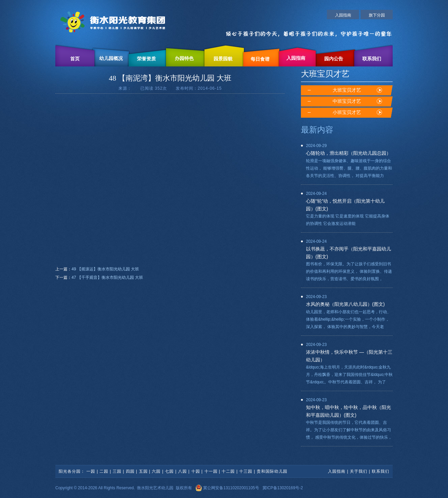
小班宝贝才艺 (347, 112)
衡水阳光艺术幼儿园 (155, 488)
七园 (169, 471)
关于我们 (359, 471)
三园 (117, 471)
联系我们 (372, 59)
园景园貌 (223, 59)
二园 (104, 471)
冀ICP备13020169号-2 (283, 488)
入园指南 (343, 15)
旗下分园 (377, 15)
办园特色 (184, 58)
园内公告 (334, 59)
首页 (75, 59)
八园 (183, 471)
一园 (91, 471)
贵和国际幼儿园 (272, 471)
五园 (143, 471)
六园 (156, 471)
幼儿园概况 (111, 58)
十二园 (228, 471)
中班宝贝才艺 (347, 101)
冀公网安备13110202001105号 (227, 488)
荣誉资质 (146, 59)
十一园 (211, 471)
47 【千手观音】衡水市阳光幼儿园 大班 (107, 277)
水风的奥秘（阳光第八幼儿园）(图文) (345, 304)
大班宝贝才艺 (347, 90)
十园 (196, 471)
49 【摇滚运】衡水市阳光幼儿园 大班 (105, 269)
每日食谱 (260, 59)
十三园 (246, 471)
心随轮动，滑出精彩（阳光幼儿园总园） (348, 153)
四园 (130, 471)
